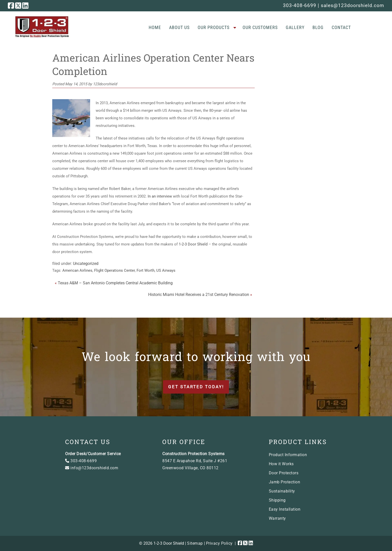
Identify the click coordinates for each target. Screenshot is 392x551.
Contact (341, 27)
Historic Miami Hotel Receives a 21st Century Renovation (199, 295)
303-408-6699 (300, 5)
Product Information (288, 455)
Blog (318, 27)
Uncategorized (86, 264)
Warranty (277, 518)
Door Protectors (284, 473)
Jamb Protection (285, 482)
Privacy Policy (219, 543)
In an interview (160, 196)
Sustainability (282, 491)
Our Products (214, 27)
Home (155, 27)
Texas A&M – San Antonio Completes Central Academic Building (115, 283)
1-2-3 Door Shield (193, 244)
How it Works (281, 464)
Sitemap (195, 543)
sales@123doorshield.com (352, 5)
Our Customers (260, 27)
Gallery (295, 27)
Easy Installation (285, 509)
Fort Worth (146, 270)
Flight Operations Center (114, 270)
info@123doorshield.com (92, 468)
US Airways (166, 270)
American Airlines (77, 270)
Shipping (277, 500)
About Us (179, 27)
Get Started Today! (196, 387)
